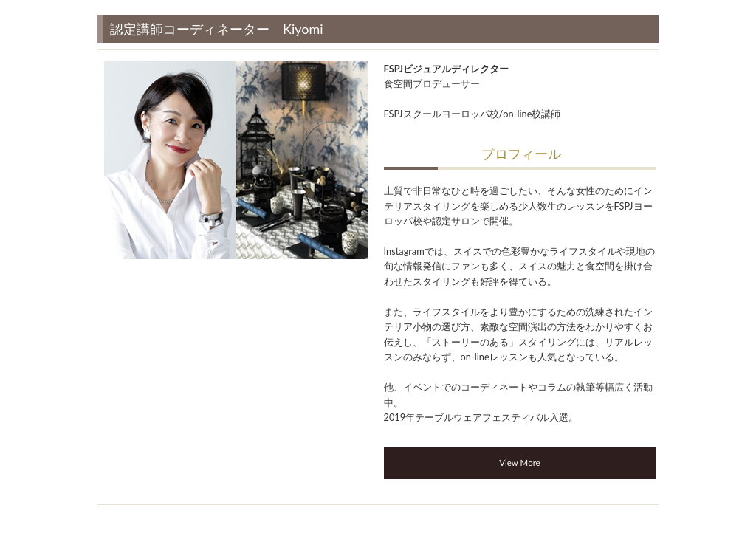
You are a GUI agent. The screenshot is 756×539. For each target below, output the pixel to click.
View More (519, 463)
